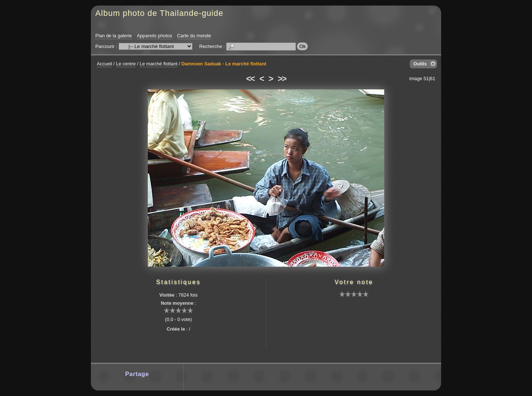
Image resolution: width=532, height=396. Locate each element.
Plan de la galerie (114, 36)
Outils (420, 64)
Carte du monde (194, 36)
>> (282, 79)
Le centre (126, 64)
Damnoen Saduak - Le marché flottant (224, 64)
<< (250, 79)
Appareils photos (154, 36)
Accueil (104, 64)
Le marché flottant (158, 64)
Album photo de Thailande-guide (159, 13)
